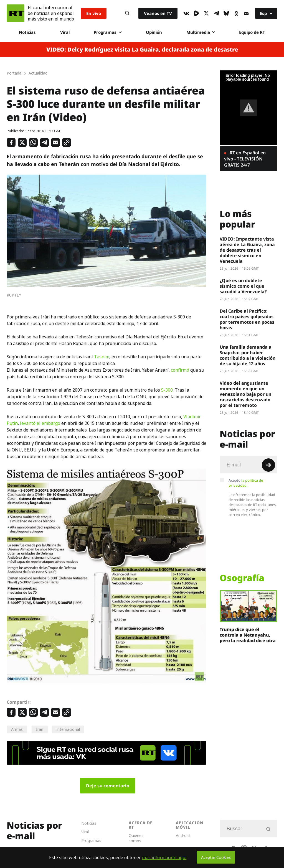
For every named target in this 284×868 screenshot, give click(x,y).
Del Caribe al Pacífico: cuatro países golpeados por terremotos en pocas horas (247, 319)
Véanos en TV (158, 13)
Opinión (154, 32)
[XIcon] (206, 13)
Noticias (27, 32)
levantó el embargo (40, 423)
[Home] (16, 13)
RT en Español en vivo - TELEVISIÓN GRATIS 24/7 (245, 159)
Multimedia (201, 32)
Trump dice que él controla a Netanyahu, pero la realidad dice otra (248, 635)
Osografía (242, 578)
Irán (40, 729)
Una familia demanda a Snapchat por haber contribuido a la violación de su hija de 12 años (248, 355)
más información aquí (164, 857)
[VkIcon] (186, 13)
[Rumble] (196, 13)
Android (183, 835)
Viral (65, 32)
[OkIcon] (236, 13)
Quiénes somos (136, 838)
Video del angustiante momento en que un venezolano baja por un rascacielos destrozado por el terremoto (245, 394)
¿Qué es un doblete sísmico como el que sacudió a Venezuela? (243, 286)
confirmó (181, 370)
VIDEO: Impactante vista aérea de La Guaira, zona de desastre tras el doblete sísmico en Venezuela (247, 250)
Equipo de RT (252, 32)
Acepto (246, 483)
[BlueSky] (226, 13)
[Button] (127, 13)
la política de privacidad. (246, 483)
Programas (108, 32)
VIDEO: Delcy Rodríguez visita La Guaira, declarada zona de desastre (142, 50)
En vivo (94, 13)
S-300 (167, 390)
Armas (17, 729)
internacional (68, 729)
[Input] (248, 465)
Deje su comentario (108, 786)
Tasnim (102, 357)
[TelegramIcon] (216, 13)
